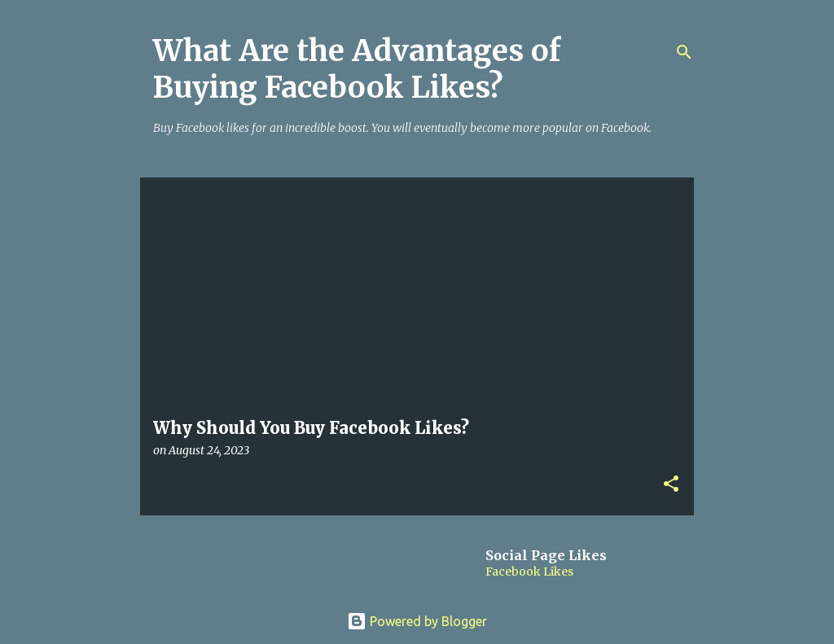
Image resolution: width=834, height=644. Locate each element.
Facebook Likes (529, 572)
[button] (671, 485)
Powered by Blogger (417, 621)
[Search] (684, 52)
